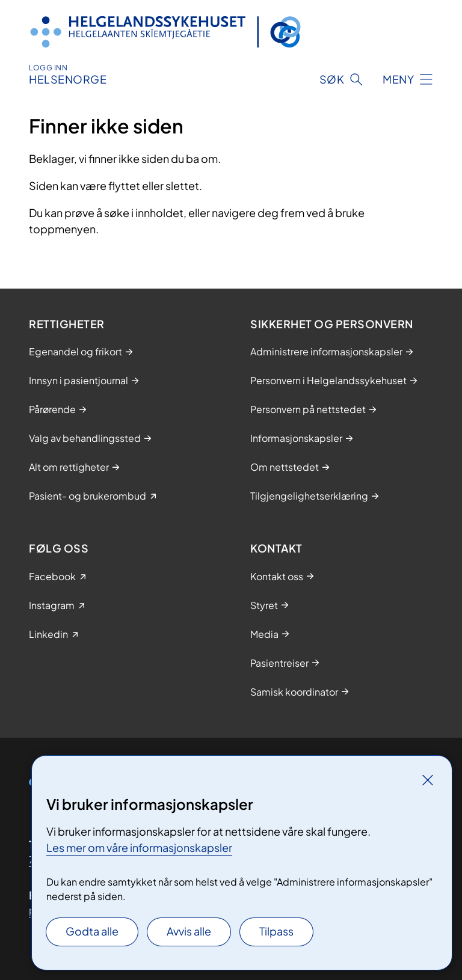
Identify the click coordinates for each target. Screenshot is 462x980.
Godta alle (92, 931)
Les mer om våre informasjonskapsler (139, 847)
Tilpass (276, 931)
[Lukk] (428, 780)
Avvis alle (189, 931)
